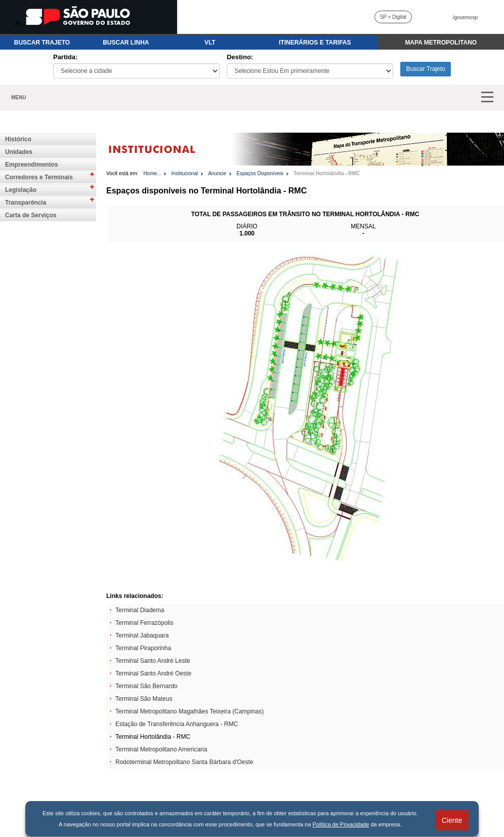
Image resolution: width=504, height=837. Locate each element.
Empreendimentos (32, 165)
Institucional (184, 173)
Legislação (21, 190)
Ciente (452, 820)
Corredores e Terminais (39, 177)
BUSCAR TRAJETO (42, 43)
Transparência (26, 203)
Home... (152, 173)
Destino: (240, 57)
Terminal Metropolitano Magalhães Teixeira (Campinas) (190, 711)
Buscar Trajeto (425, 69)
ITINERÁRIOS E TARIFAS (315, 43)
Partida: (65, 57)
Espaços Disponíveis (260, 173)
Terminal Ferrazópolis (144, 623)
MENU (18, 97)
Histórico (18, 139)
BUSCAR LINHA (126, 43)
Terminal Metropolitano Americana (161, 749)
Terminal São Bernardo (146, 686)
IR (18, 24)
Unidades (19, 152)
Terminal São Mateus (144, 699)
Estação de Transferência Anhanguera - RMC (177, 724)
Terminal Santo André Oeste (153, 673)
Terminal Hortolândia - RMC (327, 173)
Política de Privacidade (341, 824)
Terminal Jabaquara (142, 635)
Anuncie (217, 173)
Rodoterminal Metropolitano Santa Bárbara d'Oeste (184, 762)
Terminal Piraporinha (143, 648)
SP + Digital (393, 17)
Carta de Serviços (31, 215)
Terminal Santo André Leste (153, 661)
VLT (210, 43)
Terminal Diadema (140, 610)
